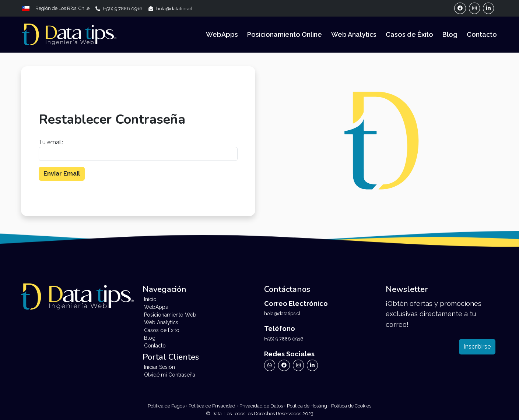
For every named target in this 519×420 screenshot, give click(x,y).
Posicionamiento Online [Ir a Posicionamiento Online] (285, 34)
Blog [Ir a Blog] (450, 34)
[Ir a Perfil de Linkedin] (488, 8)
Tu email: (51, 142)
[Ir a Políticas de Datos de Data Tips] (262, 405)
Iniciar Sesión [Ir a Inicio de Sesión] (159, 367)
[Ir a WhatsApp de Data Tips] (270, 365)
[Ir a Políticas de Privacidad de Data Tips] (167, 405)
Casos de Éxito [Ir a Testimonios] (162, 330)
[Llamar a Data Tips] (122, 8)
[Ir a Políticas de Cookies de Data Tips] (351, 405)
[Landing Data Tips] (69, 35)
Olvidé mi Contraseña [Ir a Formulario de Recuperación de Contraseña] (170, 375)
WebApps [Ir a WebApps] (222, 34)
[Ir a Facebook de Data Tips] (284, 365)
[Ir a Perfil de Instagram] (474, 8)
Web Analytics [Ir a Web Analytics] (354, 34)
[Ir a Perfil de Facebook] (460, 8)
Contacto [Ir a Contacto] (482, 34)
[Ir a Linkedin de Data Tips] (312, 365)
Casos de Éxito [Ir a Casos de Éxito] (409, 34)
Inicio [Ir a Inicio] (150, 299)
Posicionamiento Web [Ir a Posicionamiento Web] (170, 315)
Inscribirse (477, 347)
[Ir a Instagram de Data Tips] (298, 365)
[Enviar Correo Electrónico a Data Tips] (171, 8)
